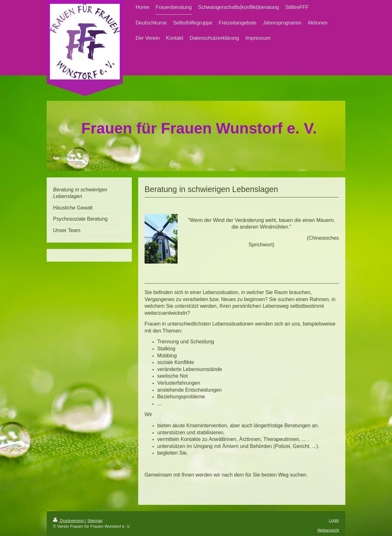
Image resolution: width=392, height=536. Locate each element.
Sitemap (95, 521)
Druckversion (69, 521)
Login (334, 520)
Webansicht (328, 530)
